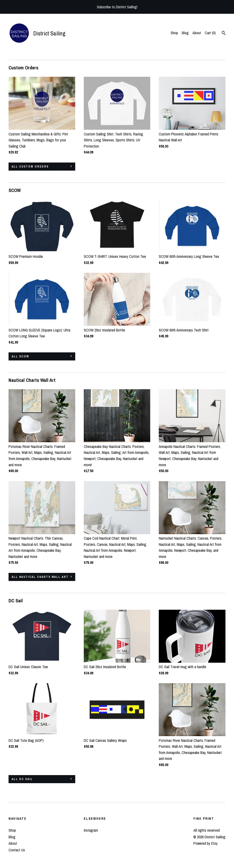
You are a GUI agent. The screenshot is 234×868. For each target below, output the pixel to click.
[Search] (224, 34)
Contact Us (17, 850)
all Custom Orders (30, 167)
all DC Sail (22, 779)
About (197, 33)
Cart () (210, 33)
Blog (185, 33)
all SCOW (20, 356)
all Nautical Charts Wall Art (40, 577)
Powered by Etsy (206, 843)
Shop (174, 33)
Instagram (91, 830)
